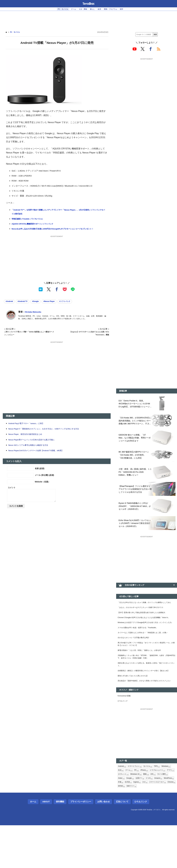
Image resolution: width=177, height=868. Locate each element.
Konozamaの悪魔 (125, 730)
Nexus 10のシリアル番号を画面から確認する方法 (31, 450)
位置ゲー (123, 820)
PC (150, 806)
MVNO (122, 829)
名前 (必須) (40, 473)
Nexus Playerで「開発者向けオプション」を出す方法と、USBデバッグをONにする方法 (49, 434)
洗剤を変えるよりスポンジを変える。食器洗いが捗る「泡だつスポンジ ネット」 (146, 690)
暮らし (93, 9)
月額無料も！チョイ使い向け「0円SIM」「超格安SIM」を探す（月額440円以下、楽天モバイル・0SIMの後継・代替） (145, 681)
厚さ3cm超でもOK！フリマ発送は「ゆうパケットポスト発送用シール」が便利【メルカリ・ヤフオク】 (146, 667)
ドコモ (133, 820)
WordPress (155, 820)
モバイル (151, 802)
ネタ (140, 824)
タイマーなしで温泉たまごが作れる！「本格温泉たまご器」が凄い (146, 652)
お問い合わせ (104, 844)
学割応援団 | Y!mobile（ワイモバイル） (30, 219)
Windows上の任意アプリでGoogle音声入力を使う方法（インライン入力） (146, 638)
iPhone (159, 806)
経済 (101, 9)
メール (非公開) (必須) (44, 480)
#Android (10, 306)
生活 (133, 806)
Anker (151, 815)
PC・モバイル (59, 9)
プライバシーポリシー (81, 844)
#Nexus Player (57, 306)
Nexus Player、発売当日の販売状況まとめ (28, 439)
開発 (121, 815)
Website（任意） (43, 487)
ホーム (33, 844)
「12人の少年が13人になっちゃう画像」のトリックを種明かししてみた (146, 609)
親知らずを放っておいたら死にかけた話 (135, 706)
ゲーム (71, 9)
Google (160, 815)
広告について (122, 844)
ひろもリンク (123, 736)
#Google (41, 306)
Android (123, 802)
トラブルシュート (127, 811)
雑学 (127, 9)
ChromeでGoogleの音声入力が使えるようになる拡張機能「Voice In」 (146, 629)
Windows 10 (167, 811)
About (46, 844)
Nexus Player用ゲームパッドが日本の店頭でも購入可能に (35, 444)
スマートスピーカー (154, 824)
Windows (123, 806)
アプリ (142, 811)
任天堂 (122, 824)
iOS (129, 815)
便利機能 (60, 844)
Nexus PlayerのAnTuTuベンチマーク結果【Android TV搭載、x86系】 (41, 455)
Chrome (170, 824)
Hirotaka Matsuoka (35, 317)
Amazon (143, 820)
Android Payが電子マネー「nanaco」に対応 (29, 428)
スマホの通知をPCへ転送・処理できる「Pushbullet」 (141, 645)
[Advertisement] (88, 20)
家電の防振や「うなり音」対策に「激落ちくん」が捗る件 (143, 674)
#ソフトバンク (76, 306)
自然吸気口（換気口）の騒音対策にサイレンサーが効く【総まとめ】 (146, 698)
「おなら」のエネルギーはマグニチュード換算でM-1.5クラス (144, 616)
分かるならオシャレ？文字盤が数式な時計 (136, 659)
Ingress (132, 824)
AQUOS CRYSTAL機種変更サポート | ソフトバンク (36, 224)
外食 (166, 820)
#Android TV (26, 306)
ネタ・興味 (82, 9)
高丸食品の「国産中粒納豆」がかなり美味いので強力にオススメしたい (146, 713)
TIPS (162, 802)
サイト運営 (139, 815)
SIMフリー (133, 829)
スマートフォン (137, 802)
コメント (12, 492)
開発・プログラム (114, 9)
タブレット (153, 811)
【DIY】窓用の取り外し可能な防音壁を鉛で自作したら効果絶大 (145, 622)
